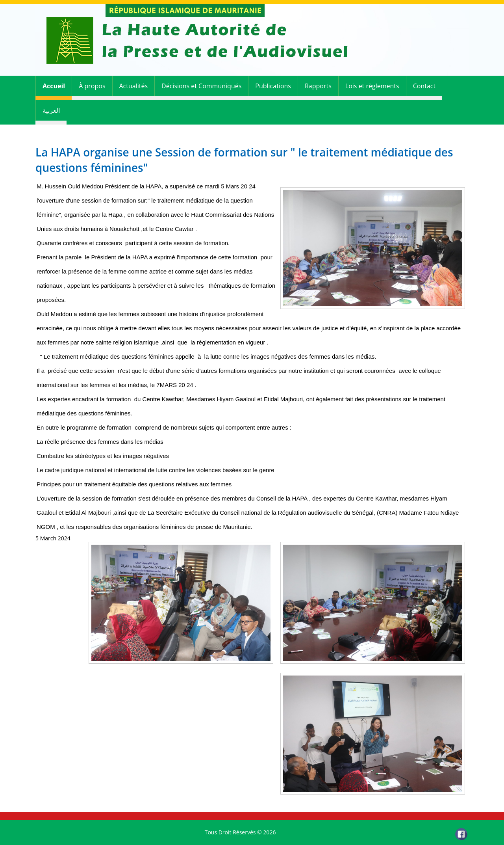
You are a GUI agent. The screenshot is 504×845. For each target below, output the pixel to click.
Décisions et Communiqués (201, 86)
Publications (273, 86)
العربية (51, 110)
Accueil (54, 86)
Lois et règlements (372, 86)
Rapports (318, 86)
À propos (92, 86)
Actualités (134, 86)
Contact (424, 86)
